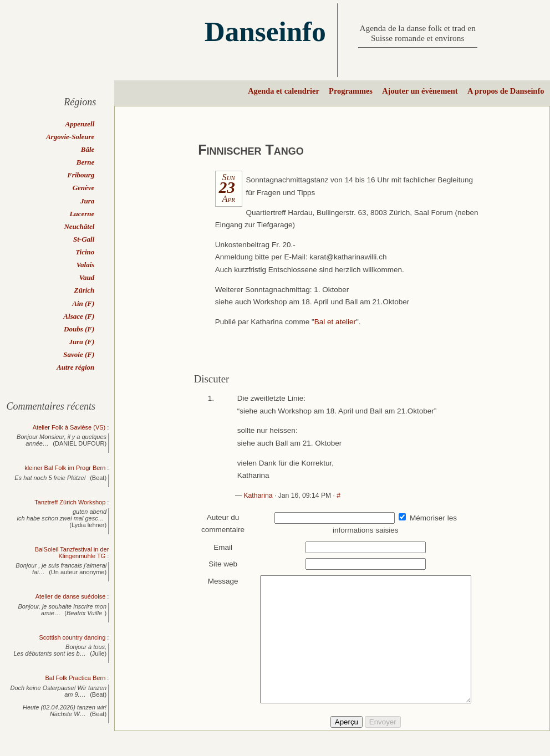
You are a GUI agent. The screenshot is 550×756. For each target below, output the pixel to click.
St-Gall (84, 239)
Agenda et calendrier (284, 91)
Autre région (75, 367)
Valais (86, 265)
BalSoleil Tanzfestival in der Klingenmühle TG (72, 553)
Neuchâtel (79, 226)
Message (218, 581)
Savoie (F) (79, 354)
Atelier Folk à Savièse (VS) (69, 427)
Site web (218, 564)
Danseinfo (265, 31)
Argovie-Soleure (70, 137)
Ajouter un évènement (420, 91)
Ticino (85, 252)
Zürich (84, 290)
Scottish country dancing (72, 637)
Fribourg (81, 175)
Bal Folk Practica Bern (75, 678)
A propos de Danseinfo (506, 91)
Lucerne (82, 214)
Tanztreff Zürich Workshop (70, 502)
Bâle (88, 149)
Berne (86, 162)
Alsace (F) (79, 316)
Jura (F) (82, 342)
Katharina (258, 496)
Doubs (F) (79, 329)
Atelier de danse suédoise (71, 596)
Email (218, 547)
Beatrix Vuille (84, 613)
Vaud (87, 277)
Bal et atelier (335, 322)
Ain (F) (83, 303)
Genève (84, 188)
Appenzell (80, 124)
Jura (87, 201)
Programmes (351, 91)
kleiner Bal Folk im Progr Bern (65, 468)
